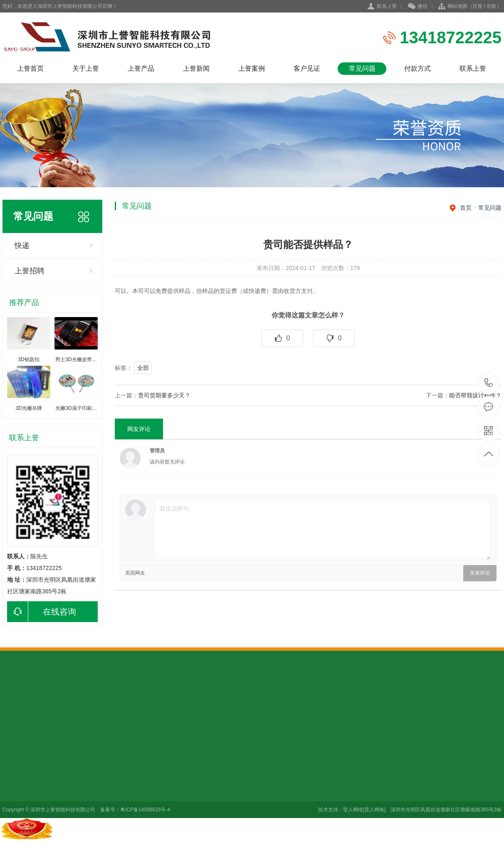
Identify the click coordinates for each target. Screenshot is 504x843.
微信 (418, 7)
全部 (143, 368)
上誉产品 (141, 68)
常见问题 (362, 68)
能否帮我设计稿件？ (475, 395)
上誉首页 (30, 68)
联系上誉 (387, 6)
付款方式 (418, 68)
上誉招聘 (30, 271)
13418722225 (489, 383)
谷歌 (492, 6)
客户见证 (307, 68)
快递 (22, 245)
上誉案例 (252, 68)
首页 (466, 208)
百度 (477, 6)
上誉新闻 (196, 68)
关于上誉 (86, 68)
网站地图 (457, 6)
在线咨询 (42, 612)
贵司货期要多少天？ (164, 395)
